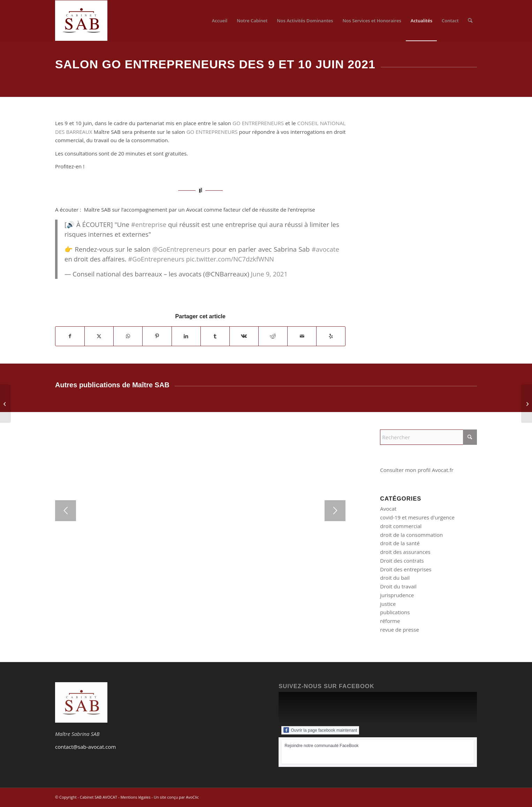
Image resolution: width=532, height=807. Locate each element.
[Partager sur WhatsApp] (128, 336)
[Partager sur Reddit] (273, 336)
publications (395, 612)
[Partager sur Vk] (244, 336)
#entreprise (149, 224)
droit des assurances (405, 552)
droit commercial (401, 526)
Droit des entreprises (406, 569)
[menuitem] (220, 21)
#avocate (325, 249)
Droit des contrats (402, 561)
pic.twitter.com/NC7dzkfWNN (230, 259)
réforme (390, 621)
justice (388, 604)
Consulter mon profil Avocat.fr (417, 470)
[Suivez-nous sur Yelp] (331, 336)
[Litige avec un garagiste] (527, 404)
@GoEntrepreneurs (181, 249)
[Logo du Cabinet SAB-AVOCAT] (81, 21)
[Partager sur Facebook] (70, 336)
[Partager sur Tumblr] (215, 336)
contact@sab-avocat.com (85, 747)
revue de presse (400, 630)
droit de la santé (400, 543)
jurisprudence (397, 595)
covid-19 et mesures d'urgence (417, 517)
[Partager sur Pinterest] (157, 336)
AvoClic (192, 797)
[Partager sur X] (99, 336)
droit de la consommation (411, 535)
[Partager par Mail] (302, 336)
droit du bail (395, 578)
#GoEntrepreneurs (156, 259)
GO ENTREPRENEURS (258, 123)
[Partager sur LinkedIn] (186, 336)
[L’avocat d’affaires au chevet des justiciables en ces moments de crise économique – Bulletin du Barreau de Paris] (5, 404)
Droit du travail (398, 586)
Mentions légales (135, 797)
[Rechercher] (470, 21)
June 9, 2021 (269, 274)
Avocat (388, 509)
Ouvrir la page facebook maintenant (320, 730)
